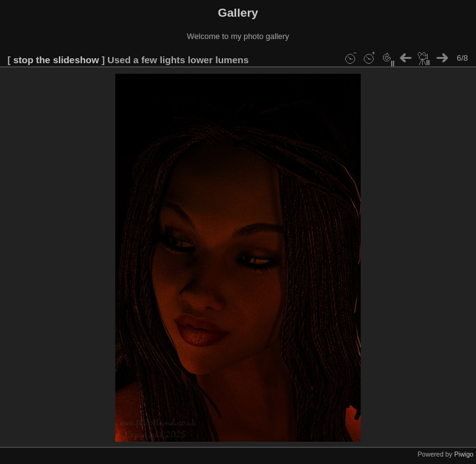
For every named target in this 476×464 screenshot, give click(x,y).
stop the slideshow (56, 60)
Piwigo (464, 454)
